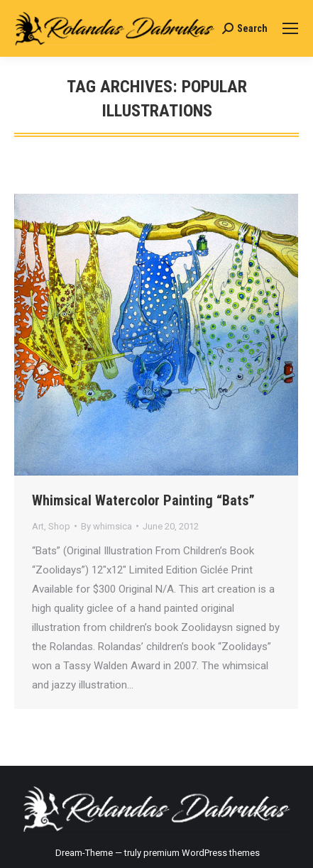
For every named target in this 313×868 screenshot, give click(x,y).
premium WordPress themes (202, 853)
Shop (59, 526)
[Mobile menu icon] (290, 28)
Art (38, 526)
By (106, 526)
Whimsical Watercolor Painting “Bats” (143, 500)
